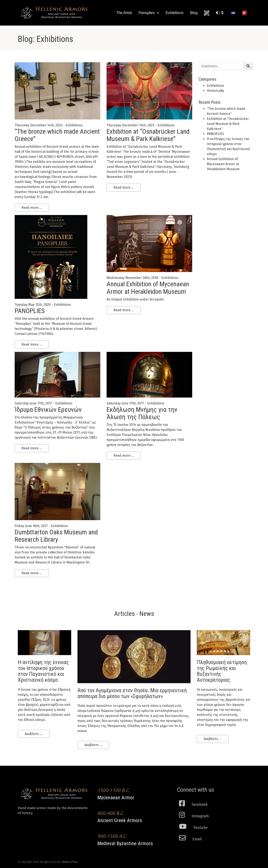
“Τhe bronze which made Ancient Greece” (57, 135)
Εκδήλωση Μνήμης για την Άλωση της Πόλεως (142, 413)
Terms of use (70, 862)
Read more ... (32, 208)
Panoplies (147, 13)
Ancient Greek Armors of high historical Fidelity (54, 13)
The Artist (124, 13)
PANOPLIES (30, 311)
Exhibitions (175, 13)
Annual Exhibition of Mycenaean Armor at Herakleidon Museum (148, 288)
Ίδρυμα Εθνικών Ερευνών (48, 409)
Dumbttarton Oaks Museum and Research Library (56, 536)
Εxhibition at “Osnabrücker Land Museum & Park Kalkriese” (148, 135)
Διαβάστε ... (34, 734)
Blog (194, 13)
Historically (215, 91)
